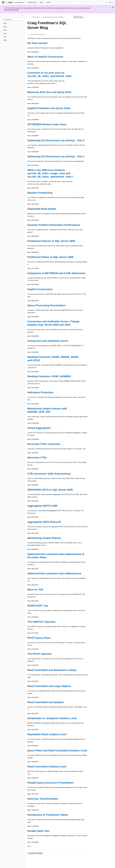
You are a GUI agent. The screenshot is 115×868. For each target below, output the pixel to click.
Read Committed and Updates (46, 702)
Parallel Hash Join (38, 831)
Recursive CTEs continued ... (45, 444)
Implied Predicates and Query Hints (49, 108)
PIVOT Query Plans (39, 638)
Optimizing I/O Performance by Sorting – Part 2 (56, 140)
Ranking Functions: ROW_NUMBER (49, 376)
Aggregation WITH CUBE (42, 506)
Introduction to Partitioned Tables (48, 815)
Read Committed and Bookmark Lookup (52, 670)
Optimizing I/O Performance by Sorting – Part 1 (56, 156)
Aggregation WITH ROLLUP (44, 522)
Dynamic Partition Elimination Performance (54, 225)
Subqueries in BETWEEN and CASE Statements (56, 273)
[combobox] (13, 20)
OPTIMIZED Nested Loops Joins (47, 124)
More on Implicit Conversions (45, 57)
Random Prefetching (40, 193)
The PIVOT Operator (40, 654)
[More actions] (86, 17)
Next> (29, 846)
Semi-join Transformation (43, 799)
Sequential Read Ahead (42, 209)
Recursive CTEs (37, 458)
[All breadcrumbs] (29, 17)
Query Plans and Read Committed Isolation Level (57, 750)
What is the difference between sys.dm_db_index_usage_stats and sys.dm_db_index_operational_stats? (50, 173)
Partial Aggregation (39, 428)
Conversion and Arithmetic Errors (48, 341)
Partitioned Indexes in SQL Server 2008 (51, 241)
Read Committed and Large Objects (49, 686)
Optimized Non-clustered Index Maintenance (54, 573)
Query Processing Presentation (46, 305)
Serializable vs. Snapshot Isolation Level (52, 718)
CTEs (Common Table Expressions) (49, 474)
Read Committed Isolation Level (47, 767)
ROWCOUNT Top (38, 606)
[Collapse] (22, 16)
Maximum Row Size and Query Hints (49, 92)
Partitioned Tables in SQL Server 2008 (50, 257)
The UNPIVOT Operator (41, 622)
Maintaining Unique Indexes (44, 538)
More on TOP (35, 590)
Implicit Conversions (40, 289)
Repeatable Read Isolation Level (47, 734)
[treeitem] (13, 23)
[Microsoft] (3, 2)
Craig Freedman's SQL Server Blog (53, 17)
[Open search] (106, 2)
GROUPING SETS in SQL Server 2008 (50, 490)
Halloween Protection (40, 392)
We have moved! (37, 43)
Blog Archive (36, 17)
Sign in (111, 2)
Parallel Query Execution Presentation (51, 783)
